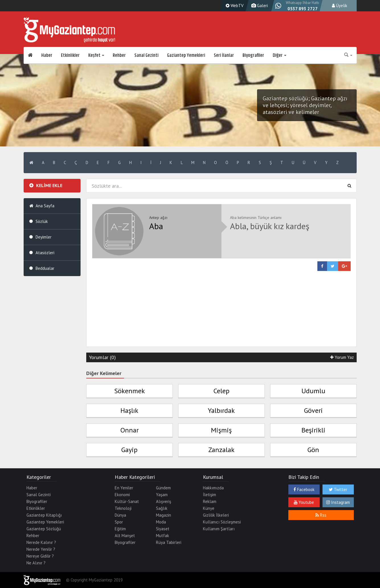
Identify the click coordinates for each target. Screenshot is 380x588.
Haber (47, 55)
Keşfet (96, 55)
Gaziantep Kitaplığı (44, 515)
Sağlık (162, 508)
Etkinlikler (70, 55)
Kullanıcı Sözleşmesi (222, 522)
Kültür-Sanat (127, 501)
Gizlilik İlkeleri (216, 515)
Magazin (164, 515)
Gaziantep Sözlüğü (44, 529)
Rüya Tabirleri (169, 542)
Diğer (280, 55)
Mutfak (163, 536)
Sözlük (42, 221)
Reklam (210, 501)
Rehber (119, 55)
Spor (119, 522)
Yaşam (162, 495)
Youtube (304, 502)
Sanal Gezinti (146, 55)
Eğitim (120, 529)
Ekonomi (122, 495)
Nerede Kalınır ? (41, 542)
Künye (209, 508)
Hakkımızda (213, 488)
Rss (321, 515)
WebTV (234, 6)
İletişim (209, 495)
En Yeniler (124, 488)
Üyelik (340, 6)
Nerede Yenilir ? (41, 549)
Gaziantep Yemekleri (186, 55)
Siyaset (163, 529)
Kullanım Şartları (219, 529)
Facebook (304, 489)
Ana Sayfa (45, 206)
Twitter (338, 489)
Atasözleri (45, 253)
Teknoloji (123, 508)
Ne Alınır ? (36, 563)
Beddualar (45, 268)
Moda (161, 522)
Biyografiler (253, 55)
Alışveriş (164, 501)
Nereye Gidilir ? (40, 556)
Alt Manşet (125, 536)
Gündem (163, 488)
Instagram (338, 502)
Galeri (259, 6)
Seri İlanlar (224, 55)
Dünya (120, 515)
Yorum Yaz (342, 357)
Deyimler (44, 237)
